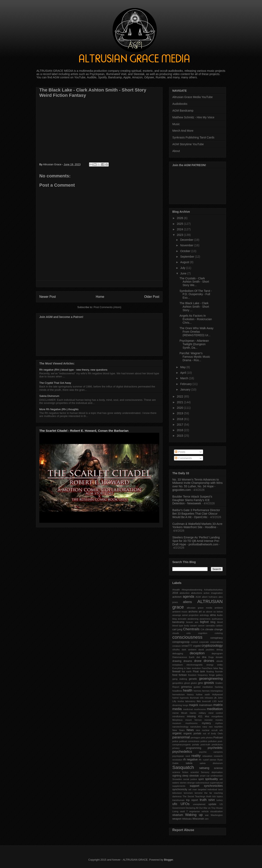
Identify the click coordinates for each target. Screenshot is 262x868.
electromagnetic (195, 665)
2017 (180, 425)
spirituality (211, 779)
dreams (188, 661)
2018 (180, 419)
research (218, 756)
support (195, 786)
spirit (201, 779)
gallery (219, 675)
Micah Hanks (189, 713)
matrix (218, 705)
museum (177, 723)
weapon (177, 819)
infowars (209, 698)
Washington (217, 815)
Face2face (207, 668)
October (186, 251)
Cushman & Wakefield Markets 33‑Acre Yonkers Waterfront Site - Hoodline (197, 526)
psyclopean (178, 756)
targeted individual (207, 789)
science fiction (180, 772)
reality (196, 756)
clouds (176, 633)
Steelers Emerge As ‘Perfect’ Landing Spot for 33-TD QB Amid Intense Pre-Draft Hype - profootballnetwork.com (196, 541)
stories (183, 783)
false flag (218, 668)
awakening (193, 619)
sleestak (194, 776)
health (188, 690)
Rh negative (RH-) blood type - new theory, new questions (73, 370)
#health (176, 590)
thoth (209, 796)
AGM (198, 597)
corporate (204, 642)
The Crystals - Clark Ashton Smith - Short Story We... (194, 282)
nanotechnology (180, 727)
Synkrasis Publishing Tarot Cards (193, 137)
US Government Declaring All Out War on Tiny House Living (198, 808)
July (183, 268)
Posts (180, 452)
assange (177, 615)
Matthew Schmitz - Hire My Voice (193, 117)
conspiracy (217, 638)
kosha (181, 701)
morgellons (217, 716)
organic (177, 733)
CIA (203, 629)
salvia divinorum (211, 763)
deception (197, 653)
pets (203, 738)
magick (193, 705)
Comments (183, 458)
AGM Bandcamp (183, 111)
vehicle (205, 811)
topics (220, 796)
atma (213, 615)
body (187, 626)
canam (193, 626)
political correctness (189, 741)
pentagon (196, 738)
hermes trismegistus (212, 691)
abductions (196, 593)
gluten (194, 683)
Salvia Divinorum (49, 396)
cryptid (197, 646)
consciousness (187, 637)
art (200, 612)
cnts (189, 633)
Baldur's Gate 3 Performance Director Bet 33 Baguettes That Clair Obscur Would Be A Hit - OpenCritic (196, 514)
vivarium (178, 815)
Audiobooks (180, 104)
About (176, 151)
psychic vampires (211, 752)
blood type (178, 626)
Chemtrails (191, 629)
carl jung (177, 629)
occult (214, 730)
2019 (180, 413)
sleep (185, 776)
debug (220, 650)
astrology (204, 615)
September (187, 257)
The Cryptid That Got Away (55, 383)
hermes (197, 691)
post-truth (205, 745)
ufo (175, 804)
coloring (219, 633)
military (202, 713)
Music (176, 124)
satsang (204, 768)
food (175, 675)
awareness (205, 619)
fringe (212, 675)
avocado (182, 619)
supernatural (216, 783)
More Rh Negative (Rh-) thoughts (59, 409)
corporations (216, 642)
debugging (178, 653)
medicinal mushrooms (194, 709)
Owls (220, 733)
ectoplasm (178, 665)
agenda (189, 597)
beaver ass (192, 622)
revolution (177, 760)
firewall (176, 672)
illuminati (194, 698)
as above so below (213, 612)
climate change (214, 629)
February (186, 384)
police (175, 741)
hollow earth (203, 694)
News (190, 730)
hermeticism (178, 694)
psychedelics (182, 752)
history (190, 694)
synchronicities (213, 786)
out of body (209, 733)
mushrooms (191, 723)
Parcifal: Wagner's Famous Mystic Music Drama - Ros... (195, 357)
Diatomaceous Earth (183, 657)
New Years (178, 730)
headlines (177, 691)
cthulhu (176, 650)
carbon (219, 626)
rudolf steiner (210, 760)
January (186, 389)
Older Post (152, 297)
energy (210, 665)
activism (177, 597)
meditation (215, 709)
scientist (194, 772)
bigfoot (204, 622)
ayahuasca (217, 619)
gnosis (209, 683)
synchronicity (180, 789)
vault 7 (184, 811)
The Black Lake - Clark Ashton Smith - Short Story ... (194, 307)
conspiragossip (181, 642)
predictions (217, 745)
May (183, 367)
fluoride (219, 672)
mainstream (206, 705)
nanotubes (195, 727)
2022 (180, 396)
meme (176, 713)
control (194, 642)
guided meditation (203, 687)
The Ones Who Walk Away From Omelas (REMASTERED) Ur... (196, 332)
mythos (219, 723)
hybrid (175, 698)
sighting (177, 776)
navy (205, 727)
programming (194, 748)
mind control (216, 713)
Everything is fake (182, 668)
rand (188, 756)
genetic (193, 679)
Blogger (168, 860)
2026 (180, 218)
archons (193, 612)
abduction (185, 593)
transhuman (178, 800)
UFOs (185, 804)
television (177, 793)
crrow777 (187, 646)
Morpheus (177, 720)
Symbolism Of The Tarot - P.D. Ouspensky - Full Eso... (196, 294)
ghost (187, 683)
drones (209, 661)
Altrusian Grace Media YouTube (193, 97)
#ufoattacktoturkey (213, 590)
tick (214, 796)
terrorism (188, 793)
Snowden (177, 779)
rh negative (190, 759)
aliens (187, 602)
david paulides (206, 650)
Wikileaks (187, 819)
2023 (180, 235)
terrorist (199, 793)
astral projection (190, 615)
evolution (196, 668)
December (187, 240)
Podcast (218, 738)
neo (211, 727)
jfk (215, 698)
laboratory (190, 701)
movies (219, 720)
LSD (214, 701)
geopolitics (178, 683)
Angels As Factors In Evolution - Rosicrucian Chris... (196, 319)
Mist (207, 716)
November (187, 245)
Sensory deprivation (212, 772)
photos (209, 738)
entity (220, 665)
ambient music (180, 612)
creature (177, 646)
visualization (216, 811)
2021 (180, 402)
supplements (179, 786)
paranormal (181, 737)
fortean (183, 675)
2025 (180, 224)
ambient (219, 608)
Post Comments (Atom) (107, 307)
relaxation (207, 756)
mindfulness (178, 716)
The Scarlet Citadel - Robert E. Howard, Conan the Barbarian (84, 431)
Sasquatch (183, 767)
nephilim (218, 727)
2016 (180, 430)
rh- (200, 760)
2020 (180, 408)
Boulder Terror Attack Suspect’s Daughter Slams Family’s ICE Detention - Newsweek (192, 500)
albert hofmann (210, 597)
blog (213, 622)
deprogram (217, 653)
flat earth (187, 672)
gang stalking (180, 679)
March (185, 378)
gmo (200, 683)
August (185, 262)
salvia (189, 763)
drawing (177, 661)
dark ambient (189, 650)
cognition (203, 633)
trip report (192, 800)
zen (207, 819)
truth (203, 800)
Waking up (194, 815)
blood (220, 622)
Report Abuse (183, 830)
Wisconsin (198, 819)
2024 (180, 229)
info (202, 698)
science (218, 768)
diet (198, 657)
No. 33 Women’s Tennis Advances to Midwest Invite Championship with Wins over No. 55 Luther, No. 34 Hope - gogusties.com (198, 485)
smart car (205, 776)
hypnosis (184, 698)
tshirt (212, 800)
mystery (206, 723)
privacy (176, 748)
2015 (180, 436)
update (212, 804)
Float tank (199, 672)
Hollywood (217, 694)
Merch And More (183, 131)
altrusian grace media (200, 608)
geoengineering (211, 679)
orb (221, 730)
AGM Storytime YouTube (188, 144)
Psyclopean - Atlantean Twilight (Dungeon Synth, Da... (194, 344)
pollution (212, 741)
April (183, 373)
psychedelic (215, 748)
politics (204, 741)
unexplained (199, 804)
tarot (220, 789)
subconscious (202, 783)
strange (191, 783)
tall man (193, 789)
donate (219, 657)
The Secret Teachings (194, 796)
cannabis (210, 626)
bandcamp (178, 622)
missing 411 (195, 716)
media (177, 709)
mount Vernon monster (199, 720)
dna (204, 657)
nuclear (206, 730)
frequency (203, 675)
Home (100, 297)
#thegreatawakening (192, 590)
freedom (192, 675)
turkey (220, 800)
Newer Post (48, 297)
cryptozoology (212, 646)
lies (199, 701)
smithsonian (217, 776)
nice (198, 730)
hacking (219, 687)
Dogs (211, 657)
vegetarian (194, 811)
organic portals (192, 733)
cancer (201, 626)
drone (198, 661)
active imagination (213, 593)
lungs (186, 705)
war (207, 815)
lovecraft (206, 701)
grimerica (186, 687)
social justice (190, 779)
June (184, 273)
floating (210, 672)
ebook (220, 661)
